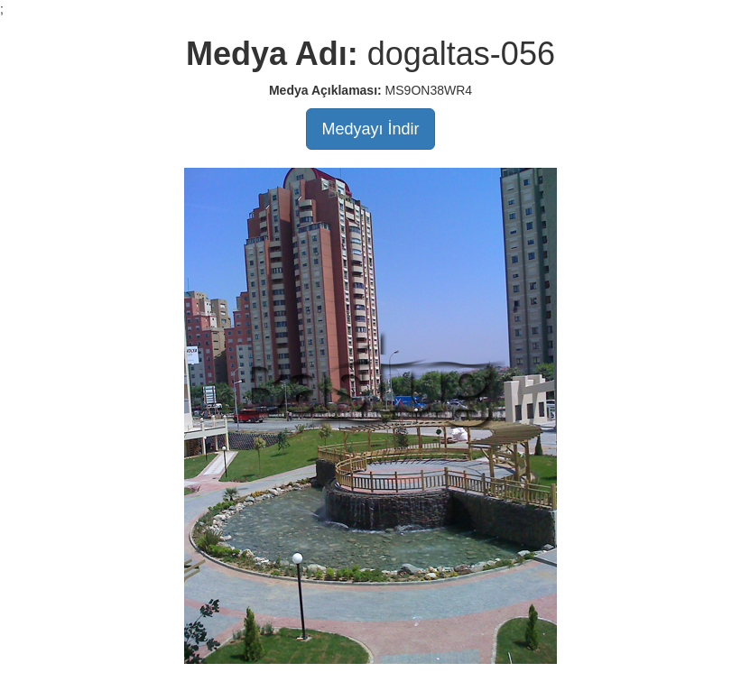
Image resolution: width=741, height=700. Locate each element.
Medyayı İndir (370, 129)
